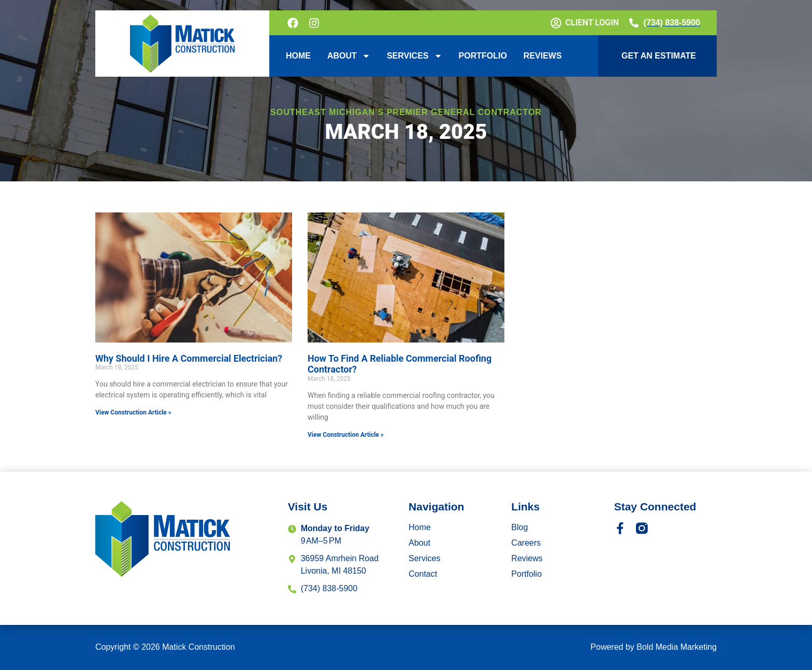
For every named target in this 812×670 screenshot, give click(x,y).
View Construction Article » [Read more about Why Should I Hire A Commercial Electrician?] (133, 412)
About (349, 56)
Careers (526, 543)
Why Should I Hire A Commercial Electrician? (189, 358)
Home (298, 56)
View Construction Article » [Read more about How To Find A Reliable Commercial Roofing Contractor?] (346, 435)
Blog (519, 527)
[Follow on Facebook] (294, 23)
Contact (423, 574)
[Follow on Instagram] (315, 23)
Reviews (543, 56)
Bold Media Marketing (677, 647)
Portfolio (483, 56)
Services (415, 56)
